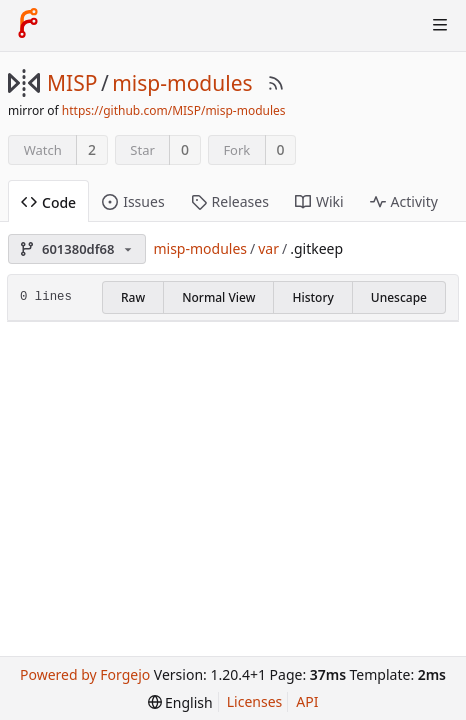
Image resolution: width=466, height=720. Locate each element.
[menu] (180, 702)
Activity (404, 201)
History (312, 297)
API (307, 701)
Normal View (218, 297)
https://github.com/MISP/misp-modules (174, 110)
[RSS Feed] (276, 83)
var (268, 248)
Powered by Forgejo (85, 674)
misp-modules (182, 83)
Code (48, 202)
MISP (72, 83)
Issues (133, 201)
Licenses (255, 701)
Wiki (319, 201)
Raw (133, 297)
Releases (230, 201)
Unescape (399, 297)
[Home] (28, 25)
